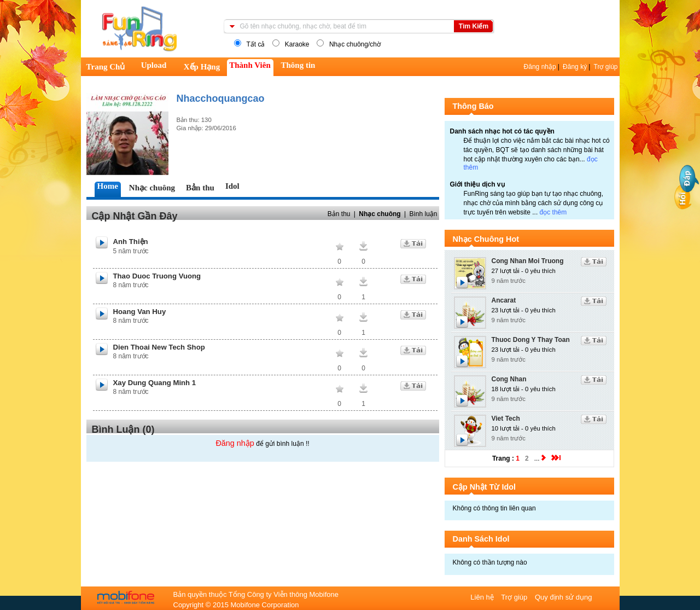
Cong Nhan (509, 379)
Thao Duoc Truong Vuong (157, 276)
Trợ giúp (606, 67)
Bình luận (423, 214)
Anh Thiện (131, 242)
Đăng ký (575, 67)
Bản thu (339, 214)
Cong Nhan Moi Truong (528, 261)
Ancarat (504, 300)
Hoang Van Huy (140, 312)
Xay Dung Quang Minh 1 (155, 383)
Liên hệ (483, 597)
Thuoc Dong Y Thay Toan (531, 340)
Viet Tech (506, 419)
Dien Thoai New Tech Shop (159, 347)
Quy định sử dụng (564, 597)
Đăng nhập (540, 67)
